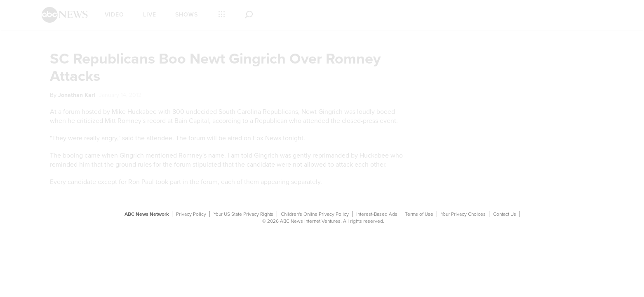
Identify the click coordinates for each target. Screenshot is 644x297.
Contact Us (505, 214)
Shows (187, 15)
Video (114, 15)
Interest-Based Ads (377, 214)
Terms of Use (419, 214)
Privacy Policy (191, 214)
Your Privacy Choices (463, 214)
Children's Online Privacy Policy (315, 214)
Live (150, 15)
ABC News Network (147, 214)
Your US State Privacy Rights (243, 214)
